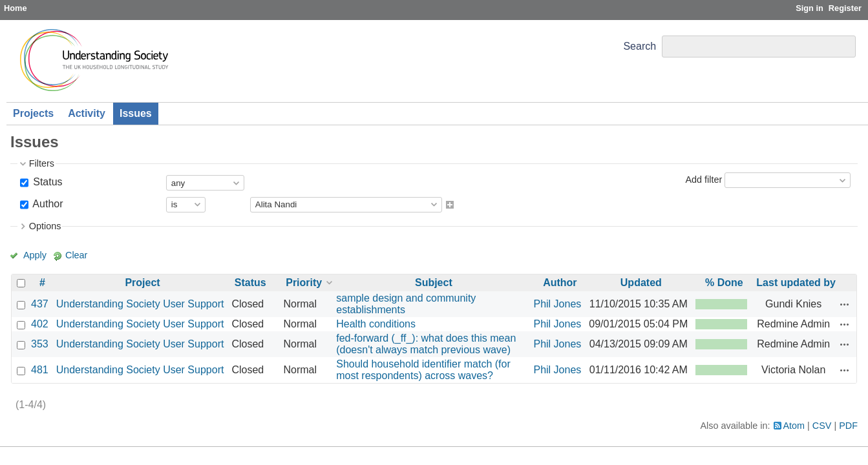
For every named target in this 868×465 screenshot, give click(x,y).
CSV (822, 426)
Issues (136, 113)
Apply (35, 255)
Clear (76, 255)
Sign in (810, 8)
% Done (724, 283)
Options (45, 226)
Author (47, 204)
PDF (848, 426)
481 (40, 370)
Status (47, 182)
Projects (33, 113)
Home (16, 8)
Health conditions (376, 324)
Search (640, 46)
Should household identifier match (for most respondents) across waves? (423, 370)
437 (40, 304)
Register (845, 8)
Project (142, 283)
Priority (304, 283)
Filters (42, 163)
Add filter (704, 180)
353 (40, 344)
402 (40, 324)
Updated (641, 283)
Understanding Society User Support (140, 304)
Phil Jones (557, 304)
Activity (87, 113)
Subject (434, 283)
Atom (794, 426)
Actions (845, 304)
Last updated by (796, 283)
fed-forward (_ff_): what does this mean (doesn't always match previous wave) (426, 344)
